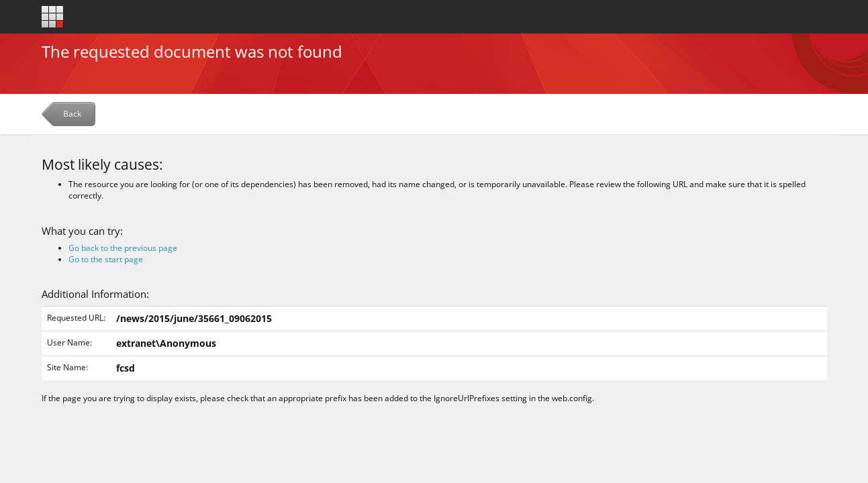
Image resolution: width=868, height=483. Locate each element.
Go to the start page (106, 259)
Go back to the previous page (123, 248)
